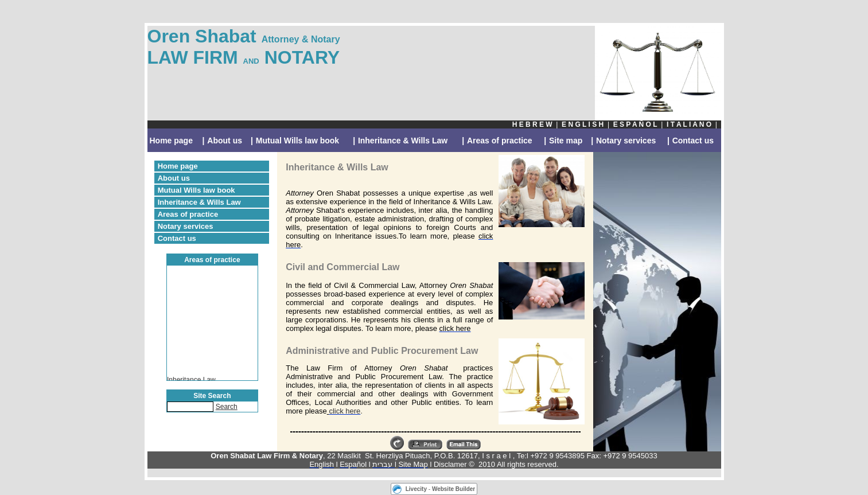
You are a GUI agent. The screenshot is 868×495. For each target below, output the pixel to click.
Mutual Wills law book (297, 141)
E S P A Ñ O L (635, 124)
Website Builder (454, 489)
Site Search (212, 396)
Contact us (693, 141)
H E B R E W (532, 124)
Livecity (416, 489)
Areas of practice (500, 141)
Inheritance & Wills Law (403, 141)
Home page (171, 141)
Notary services (626, 141)
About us (225, 141)
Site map (566, 141)
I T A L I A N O (689, 124)
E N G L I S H (583, 124)
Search (227, 407)
